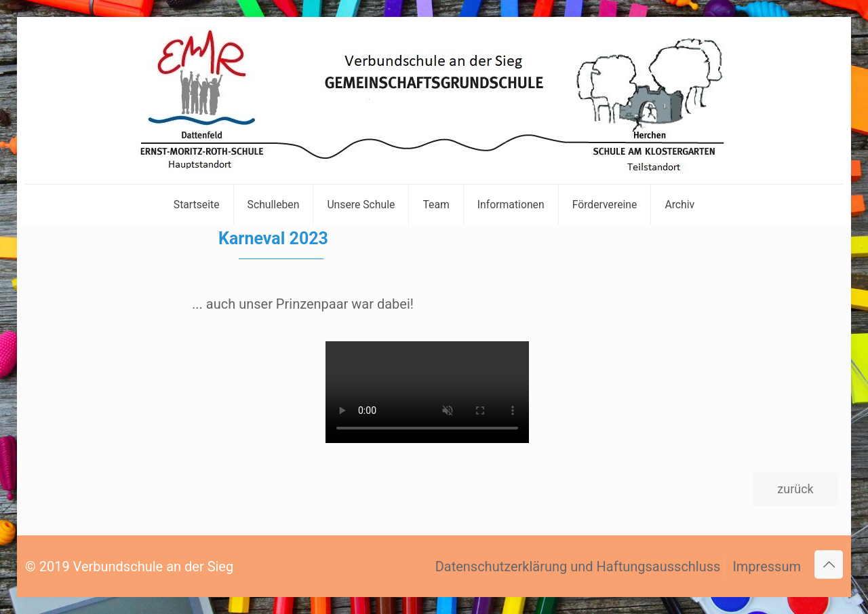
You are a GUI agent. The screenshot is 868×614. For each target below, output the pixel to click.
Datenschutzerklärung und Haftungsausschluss (578, 567)
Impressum (767, 567)
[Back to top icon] (829, 564)
